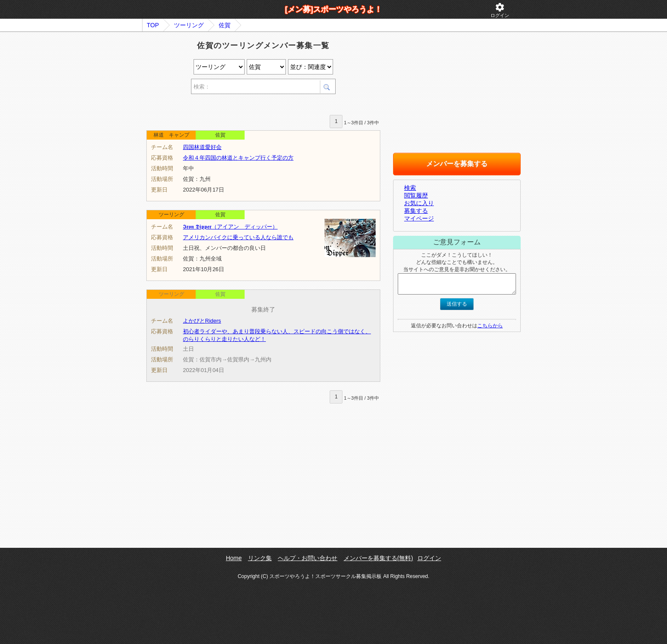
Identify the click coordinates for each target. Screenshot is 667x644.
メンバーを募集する (457, 164)
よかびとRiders (202, 321)
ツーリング (189, 25)
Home (234, 558)
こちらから (490, 326)
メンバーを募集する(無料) (378, 558)
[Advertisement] (246, 106)
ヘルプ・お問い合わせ (308, 558)
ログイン (500, 10)
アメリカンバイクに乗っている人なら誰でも (238, 237)
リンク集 (260, 558)
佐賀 (225, 25)
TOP (153, 25)
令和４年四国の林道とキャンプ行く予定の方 (238, 158)
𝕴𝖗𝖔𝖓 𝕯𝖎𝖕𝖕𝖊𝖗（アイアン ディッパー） (230, 227)
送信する (457, 304)
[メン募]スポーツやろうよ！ (333, 9)
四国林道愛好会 (202, 147)
